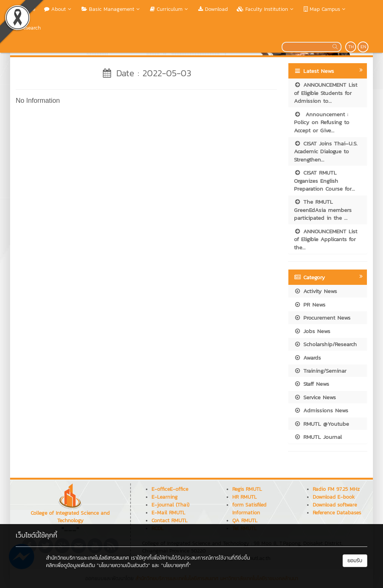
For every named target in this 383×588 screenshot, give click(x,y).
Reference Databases (337, 513)
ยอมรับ (355, 561)
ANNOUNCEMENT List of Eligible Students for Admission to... (326, 93)
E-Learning (165, 497)
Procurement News (322, 318)
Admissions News (321, 410)
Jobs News (312, 331)
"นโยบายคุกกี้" (176, 565)
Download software (335, 505)
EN (363, 47)
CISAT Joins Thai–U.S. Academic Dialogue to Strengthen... (326, 151)
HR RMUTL (244, 497)
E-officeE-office (170, 489)
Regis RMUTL (247, 489)
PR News (310, 304)
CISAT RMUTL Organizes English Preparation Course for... (324, 181)
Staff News (312, 384)
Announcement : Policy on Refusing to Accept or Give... (322, 122)
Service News (315, 397)
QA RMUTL (245, 521)
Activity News (315, 291)
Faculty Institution (266, 9)
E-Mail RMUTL (168, 513)
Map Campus (325, 9)
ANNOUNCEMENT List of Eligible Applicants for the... (326, 239)
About (58, 9)
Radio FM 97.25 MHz (336, 489)
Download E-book (334, 497)
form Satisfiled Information (249, 509)
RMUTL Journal (318, 437)
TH (351, 47)
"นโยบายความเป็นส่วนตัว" (123, 565)
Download (213, 9)
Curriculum (170, 9)
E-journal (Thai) (170, 505)
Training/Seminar (320, 371)
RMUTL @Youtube (321, 424)
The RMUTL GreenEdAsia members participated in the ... (323, 210)
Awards (307, 358)
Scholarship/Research (325, 344)
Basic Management (111, 9)
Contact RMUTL (169, 521)
